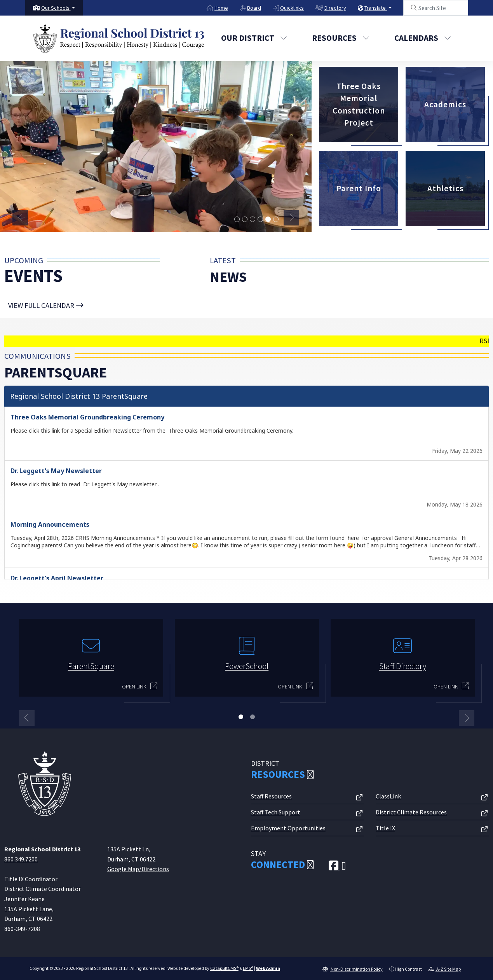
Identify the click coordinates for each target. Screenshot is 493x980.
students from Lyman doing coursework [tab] (253, 220)
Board (254, 8)
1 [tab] (241, 716)
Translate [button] (376, 8)
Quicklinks (292, 8)
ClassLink (388, 795)
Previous (20, 218)
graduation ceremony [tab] (237, 220)
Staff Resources (271, 795)
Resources (341, 38)
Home (221, 8)
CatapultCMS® (224, 967)
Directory (335, 8)
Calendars (423, 38)
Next (291, 218)
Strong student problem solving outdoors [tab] (276, 220)
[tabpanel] (156, 146)
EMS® (248, 967)
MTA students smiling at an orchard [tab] (245, 220)
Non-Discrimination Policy (353, 968)
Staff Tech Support (276, 811)
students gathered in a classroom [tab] (260, 220)
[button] (58, 8)
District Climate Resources (411, 811)
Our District (254, 38)
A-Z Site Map (445, 968)
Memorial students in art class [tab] (268, 220)
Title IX (385, 827)
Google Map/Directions (138, 868)
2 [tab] (253, 716)
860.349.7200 (21, 858)
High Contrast (408, 968)
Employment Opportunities (288, 827)
